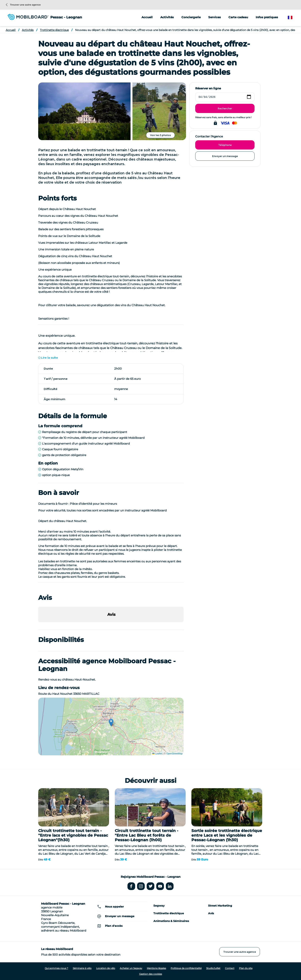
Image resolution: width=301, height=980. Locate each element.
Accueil (147, 17)
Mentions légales (156, 968)
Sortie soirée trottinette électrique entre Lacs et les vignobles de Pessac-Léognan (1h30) (227, 835)
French (293, 18)
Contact (230, 968)
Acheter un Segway (131, 968)
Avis (211, 913)
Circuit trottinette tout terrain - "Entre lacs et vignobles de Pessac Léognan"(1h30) (73, 835)
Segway (159, 906)
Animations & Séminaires (171, 921)
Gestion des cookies (151, 974)
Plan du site (246, 968)
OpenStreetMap (174, 754)
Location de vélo (106, 968)
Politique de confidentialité (186, 968)
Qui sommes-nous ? (56, 968)
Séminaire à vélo (82, 968)
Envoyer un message (225, 156)
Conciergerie (191, 17)
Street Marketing (220, 906)
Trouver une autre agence (23, 5)
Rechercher (225, 108)
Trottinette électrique (54, 30)
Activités (28, 30)
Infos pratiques (267, 17)
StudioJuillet (213, 968)
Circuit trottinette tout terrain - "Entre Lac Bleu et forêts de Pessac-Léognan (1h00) (147, 835)
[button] (38, 626)
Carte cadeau (238, 17)
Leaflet (157, 754)
